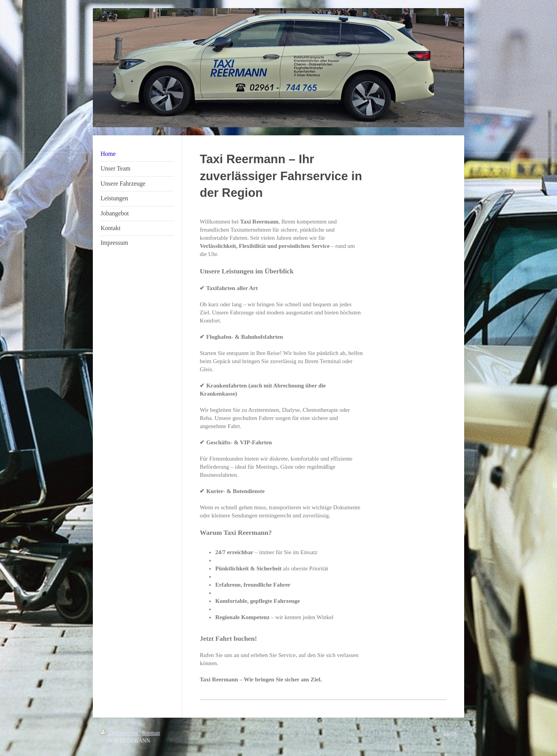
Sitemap (151, 733)
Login (450, 733)
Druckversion (120, 733)
